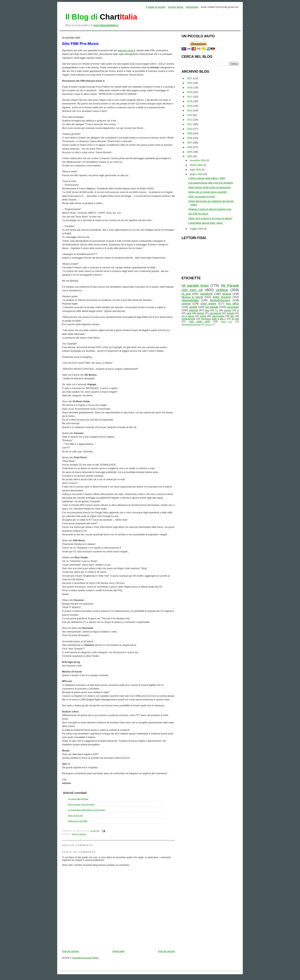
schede (230, 313)
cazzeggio (233, 307)
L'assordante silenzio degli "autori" (206, 223)
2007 (190, 143)
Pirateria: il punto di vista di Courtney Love (210, 209)
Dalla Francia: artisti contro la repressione (209, 187)
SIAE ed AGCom (75, 815)
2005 (190, 152)
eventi (203, 316)
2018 (190, 92)
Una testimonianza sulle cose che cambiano (211, 183)
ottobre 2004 (197, 165)
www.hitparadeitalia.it (106, 25)
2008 (190, 138)
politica (222, 290)
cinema (186, 304)
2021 (190, 78)
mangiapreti (215, 313)
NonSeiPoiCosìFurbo (191, 324)
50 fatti (235, 319)
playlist (200, 313)
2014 (190, 111)
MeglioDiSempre (220, 300)
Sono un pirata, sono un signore (81, 804)
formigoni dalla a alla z (213, 319)
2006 (190, 147)
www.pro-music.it (127, 50)
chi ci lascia (188, 316)
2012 (190, 120)
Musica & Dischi (192, 297)
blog (207, 310)
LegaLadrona (188, 319)
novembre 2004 (198, 160)
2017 (190, 97)
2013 (190, 115)
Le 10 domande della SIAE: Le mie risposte (86, 810)
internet (194, 310)
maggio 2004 (197, 229)
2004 (190, 156)
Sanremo (208, 324)
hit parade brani (195, 285)
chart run (226, 322)
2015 (190, 106)
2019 (190, 88)
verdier (193, 307)
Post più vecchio (167, 951)
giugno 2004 (196, 174)
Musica (227, 294)
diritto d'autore (79, 834)
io (238, 310)
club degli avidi (200, 322)
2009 (190, 133)
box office (233, 304)
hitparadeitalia (190, 300)
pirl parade (212, 307)
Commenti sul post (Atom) (85, 958)
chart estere (208, 304)
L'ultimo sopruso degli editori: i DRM (207, 178)
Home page (118, 951)
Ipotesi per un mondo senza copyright (207, 192)
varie (189, 313)
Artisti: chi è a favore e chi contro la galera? (210, 218)
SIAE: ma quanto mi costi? (202, 197)
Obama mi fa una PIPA (78, 821)
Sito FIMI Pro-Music (80, 44)
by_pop (186, 294)
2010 (190, 129)
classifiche (206, 294)
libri (232, 316)
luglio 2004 (196, 170)
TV (217, 310)
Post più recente (70, 951)
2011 (190, 124)
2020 (190, 83)
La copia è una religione (78, 799)
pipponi (228, 310)
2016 (190, 101)
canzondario (218, 316)
